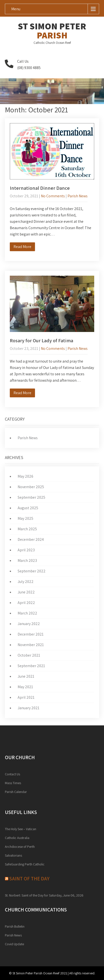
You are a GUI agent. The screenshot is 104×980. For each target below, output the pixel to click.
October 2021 (29, 655)
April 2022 (26, 603)
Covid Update (14, 944)
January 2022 (29, 624)
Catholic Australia (17, 838)
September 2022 (32, 571)
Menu (16, 9)
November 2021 (31, 645)
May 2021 (25, 687)
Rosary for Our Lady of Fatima (41, 341)
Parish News (78, 196)
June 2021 (26, 676)
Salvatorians (13, 855)
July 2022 (26, 582)
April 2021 (26, 697)
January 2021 (29, 708)
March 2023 (27, 561)
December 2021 (31, 634)
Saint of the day (29, 879)
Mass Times (13, 783)
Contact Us (12, 774)
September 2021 (31, 666)
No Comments (53, 196)
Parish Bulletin (15, 926)
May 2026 (25, 476)
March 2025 (27, 529)
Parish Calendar (16, 792)
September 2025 (31, 497)
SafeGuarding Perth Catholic (25, 864)
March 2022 (27, 613)
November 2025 (31, 487)
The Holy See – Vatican (21, 829)
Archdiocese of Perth (20, 847)
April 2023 (26, 550)
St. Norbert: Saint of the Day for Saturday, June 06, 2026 (44, 895)
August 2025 (28, 508)
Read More (22, 247)
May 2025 (25, 518)
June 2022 (26, 592)
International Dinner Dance (40, 188)
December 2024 (31, 539)
